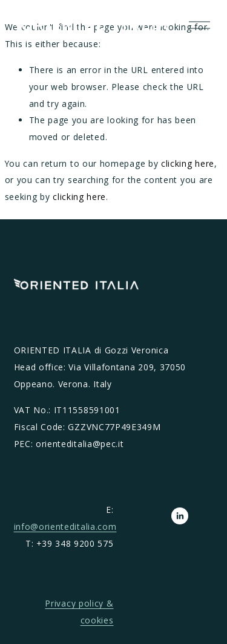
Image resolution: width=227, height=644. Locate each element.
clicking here (188, 163)
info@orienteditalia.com (65, 526)
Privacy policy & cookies (79, 612)
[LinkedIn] (180, 516)
